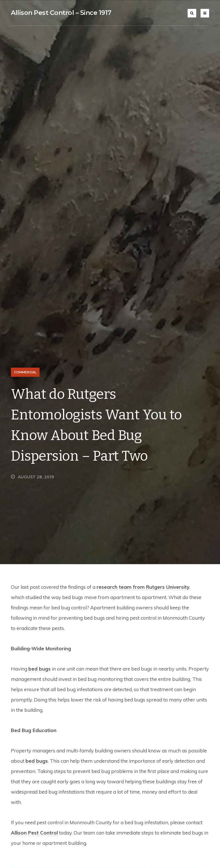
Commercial (25, 372)
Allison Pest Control (34, 833)
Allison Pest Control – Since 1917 (61, 13)
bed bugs (40, 669)
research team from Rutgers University (143, 587)
